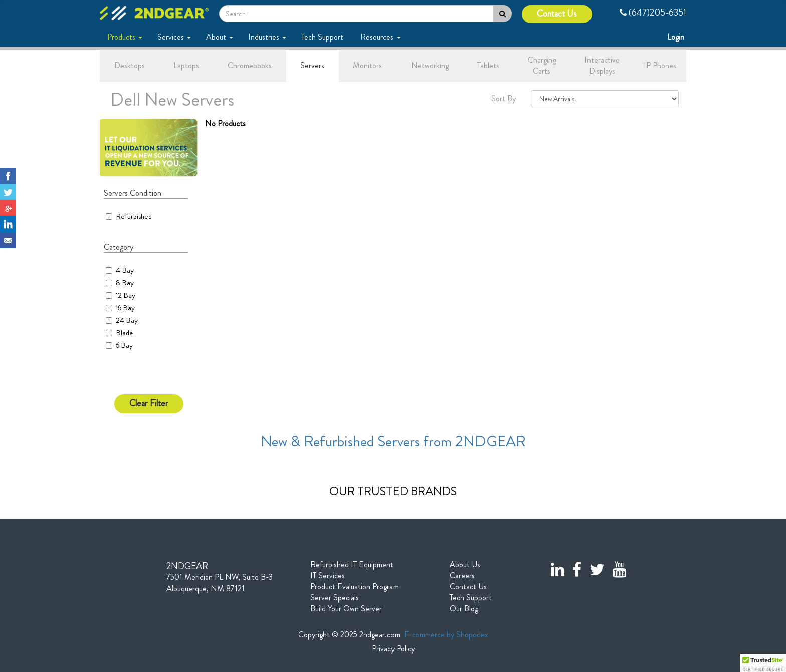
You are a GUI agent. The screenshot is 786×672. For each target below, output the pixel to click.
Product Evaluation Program (354, 587)
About (220, 37)
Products (125, 37)
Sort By (504, 99)
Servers (312, 65)
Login (677, 37)
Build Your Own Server (346, 609)
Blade (125, 333)
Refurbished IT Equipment (352, 565)
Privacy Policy (393, 649)
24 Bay (127, 320)
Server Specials (335, 598)
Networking (430, 65)
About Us (465, 565)
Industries (267, 37)
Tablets (488, 65)
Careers (462, 576)
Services (174, 37)
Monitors (367, 65)
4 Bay (125, 270)
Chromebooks (250, 65)
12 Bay (126, 295)
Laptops (186, 65)
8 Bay (125, 283)
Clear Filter (149, 404)
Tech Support (323, 37)
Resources (380, 37)
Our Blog (464, 609)
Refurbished (129, 216)
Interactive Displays (602, 66)
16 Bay (125, 308)
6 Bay (124, 345)
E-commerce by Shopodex (446, 635)
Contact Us (557, 14)
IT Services (328, 576)
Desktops (130, 65)
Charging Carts (542, 66)
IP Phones (660, 65)
